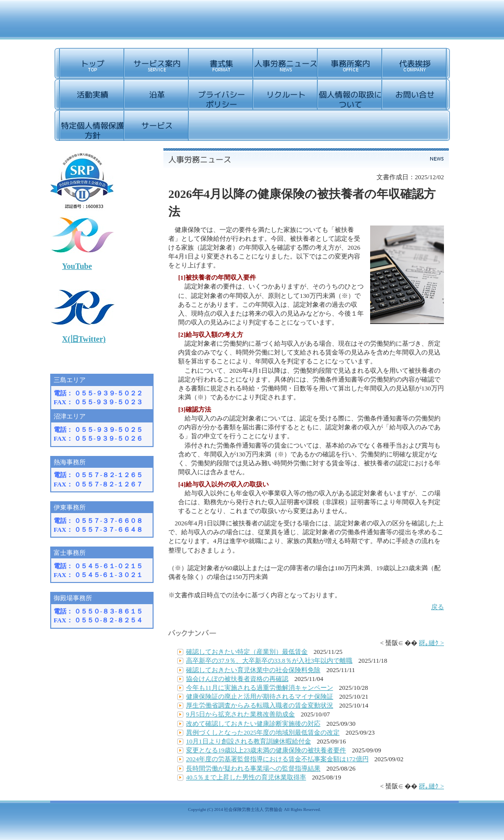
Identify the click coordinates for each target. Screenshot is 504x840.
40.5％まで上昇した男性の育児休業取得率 (246, 777)
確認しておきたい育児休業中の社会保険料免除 (253, 670)
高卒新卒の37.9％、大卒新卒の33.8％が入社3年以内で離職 (269, 661)
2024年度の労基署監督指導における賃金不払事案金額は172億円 (277, 759)
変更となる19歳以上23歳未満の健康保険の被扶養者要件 (266, 750)
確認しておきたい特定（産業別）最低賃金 (247, 652)
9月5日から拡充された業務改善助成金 (240, 714)
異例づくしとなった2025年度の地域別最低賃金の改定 (263, 732)
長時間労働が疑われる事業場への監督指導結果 (253, 768)
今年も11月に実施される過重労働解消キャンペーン (260, 688)
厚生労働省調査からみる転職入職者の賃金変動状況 (260, 705)
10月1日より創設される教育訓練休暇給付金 (249, 741)
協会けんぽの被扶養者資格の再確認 (237, 679)
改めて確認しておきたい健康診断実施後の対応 (253, 724)
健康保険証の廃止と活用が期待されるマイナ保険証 (260, 696)
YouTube (77, 266)
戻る (438, 607)
